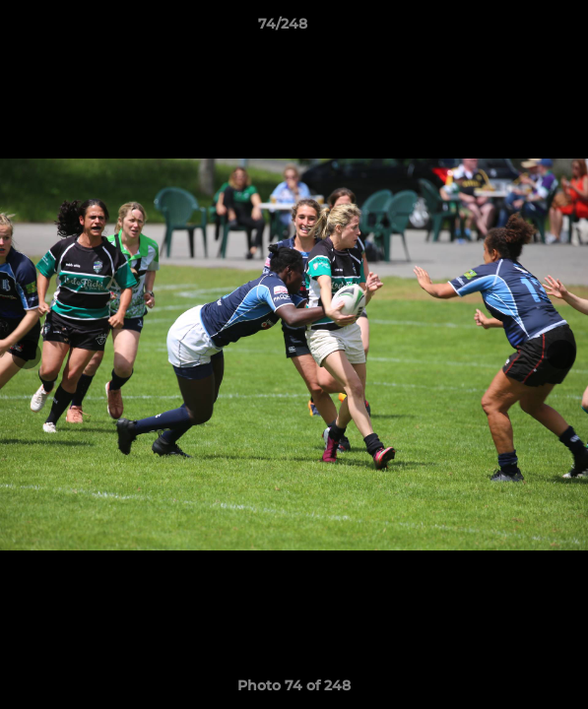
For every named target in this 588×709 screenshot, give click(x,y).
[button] (517, 29)
